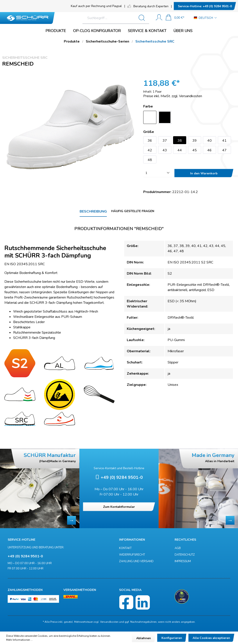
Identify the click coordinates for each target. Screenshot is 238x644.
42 (150, 150)
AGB (178, 548)
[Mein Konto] (159, 18)
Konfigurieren (172, 638)
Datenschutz (185, 555)
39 (195, 141)
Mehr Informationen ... (19, 640)
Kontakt (125, 548)
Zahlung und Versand (136, 561)
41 (224, 141)
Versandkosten (109, 622)
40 (209, 141)
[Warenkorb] (175, 18)
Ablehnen (144, 638)
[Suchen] (143, 18)
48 (150, 160)
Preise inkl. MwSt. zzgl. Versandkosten (173, 96)
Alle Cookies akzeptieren (211, 638)
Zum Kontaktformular (119, 507)
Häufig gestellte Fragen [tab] (133, 211)
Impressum (183, 561)
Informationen (132, 540)
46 (209, 150)
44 (180, 150)
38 (180, 141)
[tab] (93, 212)
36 (150, 141)
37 (165, 141)
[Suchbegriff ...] (99, 18)
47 (224, 150)
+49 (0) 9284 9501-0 (205, 6)
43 (165, 150)
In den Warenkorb (204, 173)
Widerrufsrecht (132, 555)
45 (195, 150)
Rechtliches (185, 540)
